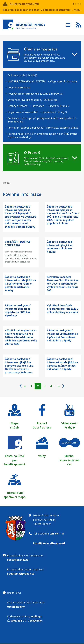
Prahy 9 (69, 428)
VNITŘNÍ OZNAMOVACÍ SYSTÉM (27, 81)
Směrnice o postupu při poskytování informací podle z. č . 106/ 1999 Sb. (43, 120)
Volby (42, 456)
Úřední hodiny (16, 607)
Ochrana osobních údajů (22, 75)
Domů (7, 183)
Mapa (15, 424)
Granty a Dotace (18, 106)
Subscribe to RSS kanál (79, 25)
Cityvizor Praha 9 (59, 106)
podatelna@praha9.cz (21, 574)
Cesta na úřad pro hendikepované (15, 461)
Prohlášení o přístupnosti (49, 544)
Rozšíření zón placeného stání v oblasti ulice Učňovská (37, 10)
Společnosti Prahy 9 (55, 112)
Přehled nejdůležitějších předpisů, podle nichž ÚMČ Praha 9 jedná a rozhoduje (42, 135)
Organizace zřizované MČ (23, 112)
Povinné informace (19, 87)
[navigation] (42, 54)
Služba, (69, 456)
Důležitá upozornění (26, 4)
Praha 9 (42, 424)
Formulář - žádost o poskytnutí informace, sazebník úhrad (43, 128)
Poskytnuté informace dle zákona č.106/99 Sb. (35, 94)
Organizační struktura (64, 81)
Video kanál (69, 424)
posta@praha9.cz (18, 560)
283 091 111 (57, 534)
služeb (15, 428)
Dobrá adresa (42, 428)
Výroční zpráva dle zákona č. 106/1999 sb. (33, 100)
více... (78, 10)
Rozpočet (38, 106)
